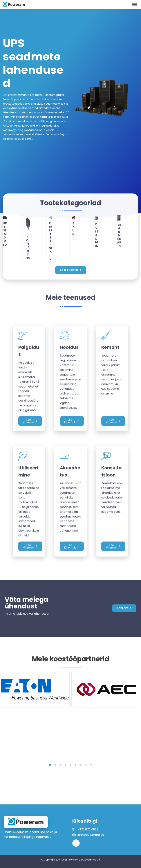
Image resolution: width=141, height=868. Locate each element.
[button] (50, 765)
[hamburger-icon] (134, 3)
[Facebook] (76, 843)
